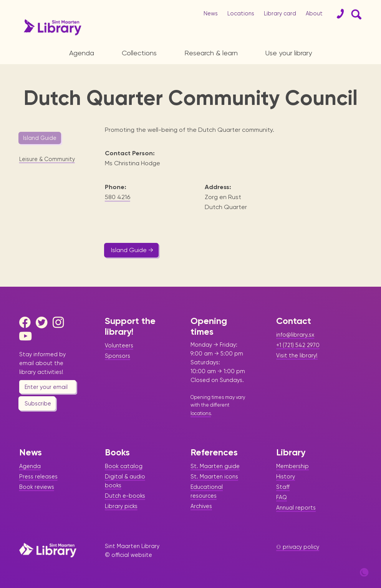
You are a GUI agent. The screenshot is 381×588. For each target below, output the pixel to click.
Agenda (82, 53)
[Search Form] (355, 14)
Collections (139, 53)
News (211, 13)
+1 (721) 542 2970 (298, 345)
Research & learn (211, 53)
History (286, 477)
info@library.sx (295, 335)
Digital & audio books (125, 481)
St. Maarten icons (214, 477)
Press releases (38, 477)
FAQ (282, 497)
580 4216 (118, 197)
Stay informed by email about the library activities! (42, 363)
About (314, 13)
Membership (292, 466)
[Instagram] (60, 322)
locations (201, 413)
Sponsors (118, 356)
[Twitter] (43, 322)
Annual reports (296, 508)
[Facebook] (27, 322)
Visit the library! (297, 355)
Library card (280, 13)
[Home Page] (48, 550)
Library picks (121, 506)
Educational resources (207, 491)
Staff (283, 487)
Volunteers (119, 345)
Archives (201, 506)
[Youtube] (27, 336)
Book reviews (37, 487)
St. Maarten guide (215, 466)
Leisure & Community (47, 159)
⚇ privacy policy (298, 547)
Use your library (289, 53)
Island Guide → (132, 250)
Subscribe (38, 404)
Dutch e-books (125, 496)
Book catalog (124, 466)
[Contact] (337, 14)
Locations (241, 13)
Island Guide (40, 138)
